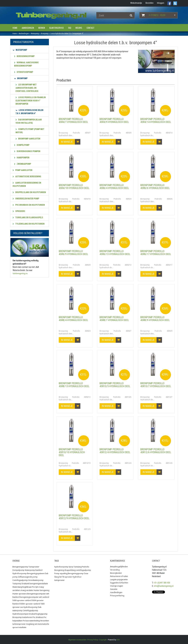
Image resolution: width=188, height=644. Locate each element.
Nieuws (79, 28)
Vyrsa (71, 567)
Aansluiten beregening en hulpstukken (27, 184)
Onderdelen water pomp (26, 199)
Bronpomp (21, 78)
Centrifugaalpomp (20, 580)
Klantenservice (57, 28)
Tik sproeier (67, 577)
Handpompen (22, 158)
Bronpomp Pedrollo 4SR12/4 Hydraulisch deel (115, 451)
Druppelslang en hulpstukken (29, 192)
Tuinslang (78, 567)
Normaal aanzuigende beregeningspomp (26, 64)
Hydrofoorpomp (24, 72)
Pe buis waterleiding (31, 621)
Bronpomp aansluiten (28, 139)
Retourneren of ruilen (119, 576)
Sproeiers (19, 211)
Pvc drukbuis (38, 617)
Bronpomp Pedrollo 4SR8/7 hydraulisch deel (114, 319)
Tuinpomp (17, 584)
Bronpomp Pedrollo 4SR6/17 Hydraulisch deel (156, 253)
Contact (90, 28)
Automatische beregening (27, 176)
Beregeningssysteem (36, 573)
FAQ (70, 28)
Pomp (57, 573)
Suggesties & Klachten (119, 583)
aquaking (64, 573)
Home (15, 28)
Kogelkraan (27, 587)
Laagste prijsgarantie (119, 579)
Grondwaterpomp (36, 580)
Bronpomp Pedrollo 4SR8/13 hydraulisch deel (74, 385)
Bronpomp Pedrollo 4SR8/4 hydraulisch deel (73, 319)
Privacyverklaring (117, 596)
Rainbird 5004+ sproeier (23, 604)
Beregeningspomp (24, 56)
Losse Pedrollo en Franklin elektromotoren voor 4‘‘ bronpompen (31, 101)
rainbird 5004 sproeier (34, 600)
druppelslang (70, 570)
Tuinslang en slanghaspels (28, 217)
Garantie (114, 589)
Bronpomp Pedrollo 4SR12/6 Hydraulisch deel (156, 451)
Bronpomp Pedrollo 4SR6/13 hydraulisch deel (115, 253)
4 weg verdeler (27, 590)
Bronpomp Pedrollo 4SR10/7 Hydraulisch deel (156, 385)
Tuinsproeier (34, 567)
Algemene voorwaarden (77, 640)
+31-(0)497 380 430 (162, 583)
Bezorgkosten (116, 573)
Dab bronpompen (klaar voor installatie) (29, 121)
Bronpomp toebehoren (22, 617)
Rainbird (39, 570)
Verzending (115, 570)
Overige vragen (117, 586)
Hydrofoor (77, 577)
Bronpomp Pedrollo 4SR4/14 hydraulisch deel (156, 120)
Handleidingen (116, 592)
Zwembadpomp (23, 164)
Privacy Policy (93, 640)
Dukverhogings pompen (27, 151)
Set (60, 577)
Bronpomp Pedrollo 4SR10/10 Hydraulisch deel (72, 452)
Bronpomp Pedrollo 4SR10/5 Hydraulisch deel (115, 385)
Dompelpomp (22, 145)
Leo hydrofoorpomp (29, 607)
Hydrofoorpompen (21, 614)
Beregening (59, 570)
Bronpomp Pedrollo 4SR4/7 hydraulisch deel (73, 120)
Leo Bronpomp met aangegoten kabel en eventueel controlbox (27, 88)
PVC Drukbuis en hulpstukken (29, 205)
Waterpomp (20, 50)
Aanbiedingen (28, 28)
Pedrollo (86, 567)
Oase (86, 573)
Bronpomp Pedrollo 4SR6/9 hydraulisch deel (73, 253)
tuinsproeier (59, 580)
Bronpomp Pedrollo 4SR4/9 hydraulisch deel (114, 120)
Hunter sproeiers (20, 594)
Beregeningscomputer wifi (38, 594)
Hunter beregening (41, 590)
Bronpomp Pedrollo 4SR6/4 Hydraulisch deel (114, 187)
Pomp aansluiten (22, 170)
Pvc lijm (35, 587)
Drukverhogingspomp (38, 614)
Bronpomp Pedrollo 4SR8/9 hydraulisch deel (155, 319)
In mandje (71, 142)
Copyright (103, 640)
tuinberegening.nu (20, 273)
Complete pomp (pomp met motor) (30, 131)
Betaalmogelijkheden (119, 567)
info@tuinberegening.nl (164, 586)
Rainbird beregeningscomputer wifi (27, 597)
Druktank (25, 584)
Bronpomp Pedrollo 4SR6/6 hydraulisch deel (155, 187)
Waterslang (17, 587)
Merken (42, 28)
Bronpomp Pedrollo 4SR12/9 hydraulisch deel (74, 517)
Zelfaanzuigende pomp (28, 577)
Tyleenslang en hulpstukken (29, 224)
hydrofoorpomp (61, 567)
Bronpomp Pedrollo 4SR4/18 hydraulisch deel (74, 187)
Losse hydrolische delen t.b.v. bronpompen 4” (29, 112)
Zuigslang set (32, 624)
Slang (57, 577)
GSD (118, 640)
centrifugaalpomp (83, 570)
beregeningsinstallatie (39, 584)
